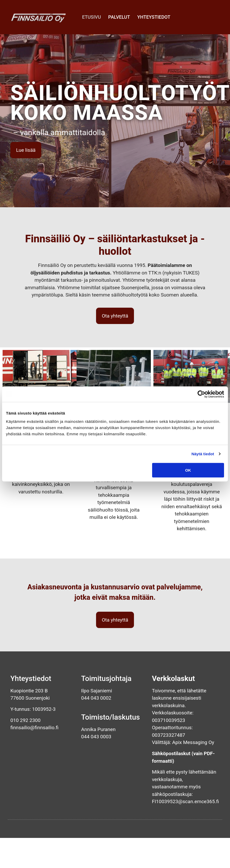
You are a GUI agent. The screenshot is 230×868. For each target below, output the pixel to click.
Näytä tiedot (203, 454)
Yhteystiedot (154, 17)
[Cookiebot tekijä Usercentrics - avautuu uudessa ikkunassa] (201, 394)
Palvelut (119, 17)
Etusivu (91, 17)
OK (188, 470)
